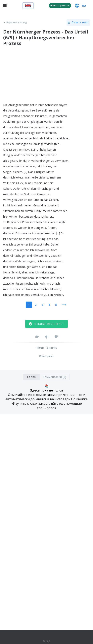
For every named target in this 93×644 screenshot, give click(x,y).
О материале (46, 356)
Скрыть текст (78, 23)
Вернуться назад (15, 23)
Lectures (51, 348)
